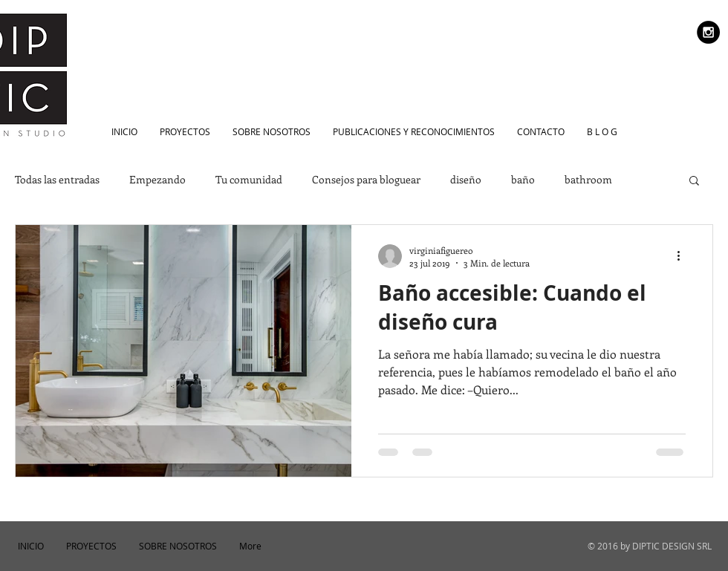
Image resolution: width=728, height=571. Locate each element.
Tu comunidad (249, 179)
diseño (466, 179)
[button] (694, 182)
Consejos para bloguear (366, 179)
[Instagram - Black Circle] (708, 32)
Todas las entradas (57, 179)
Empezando (157, 179)
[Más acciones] (683, 256)
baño (523, 179)
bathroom (588, 179)
